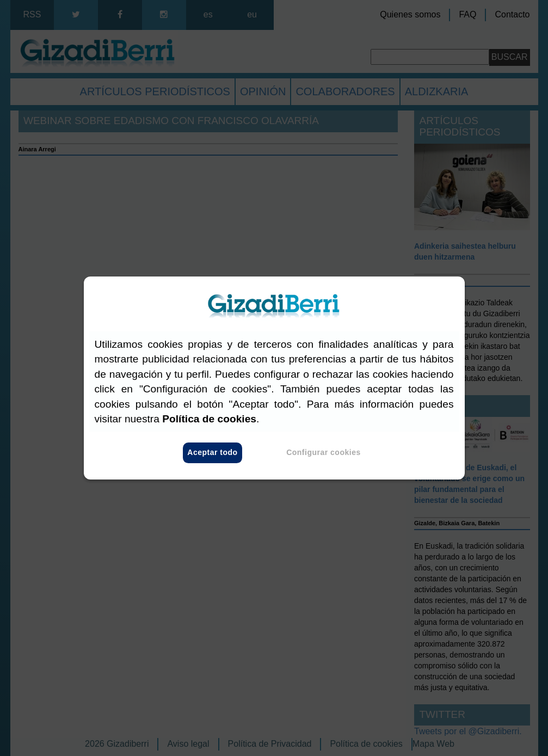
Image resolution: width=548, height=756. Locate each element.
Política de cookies (209, 419)
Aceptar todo (212, 453)
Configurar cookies (324, 453)
